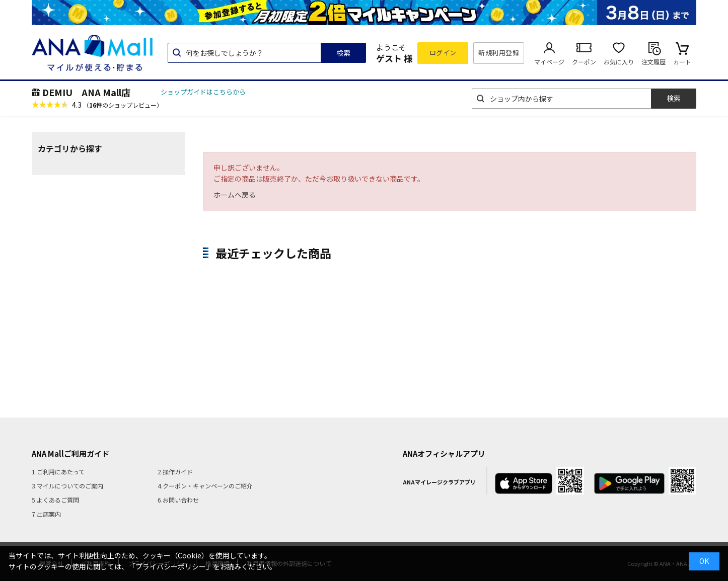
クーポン (584, 62)
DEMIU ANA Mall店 (86, 92)
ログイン (443, 53)
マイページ (549, 62)
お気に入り (619, 62)
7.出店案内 (46, 514)
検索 (343, 53)
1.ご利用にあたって (58, 472)
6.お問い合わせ (178, 500)
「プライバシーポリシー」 (171, 566)
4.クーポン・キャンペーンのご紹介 (205, 486)
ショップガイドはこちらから (203, 92)
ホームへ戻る (235, 195)
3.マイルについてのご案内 (67, 486)
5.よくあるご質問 (55, 500)
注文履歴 (653, 62)
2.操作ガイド (175, 472)
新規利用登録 (499, 53)
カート (682, 62)
